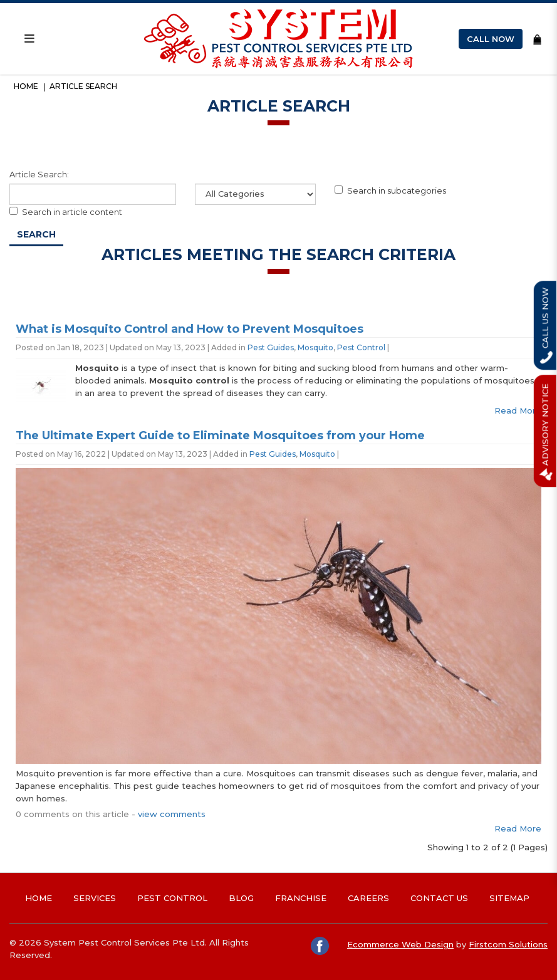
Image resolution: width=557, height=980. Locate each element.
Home (26, 86)
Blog (241, 898)
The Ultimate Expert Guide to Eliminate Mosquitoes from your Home (220, 435)
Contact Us (439, 898)
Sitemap (509, 898)
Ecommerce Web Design (400, 944)
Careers (368, 898)
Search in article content (66, 212)
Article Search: (39, 174)
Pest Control (361, 347)
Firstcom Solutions (508, 944)
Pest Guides (271, 347)
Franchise (301, 898)
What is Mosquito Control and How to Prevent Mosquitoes (190, 329)
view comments (172, 814)
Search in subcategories (390, 190)
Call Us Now (546, 325)
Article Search (83, 86)
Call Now (491, 39)
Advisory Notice (546, 431)
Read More (518, 410)
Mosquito (315, 347)
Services (95, 898)
